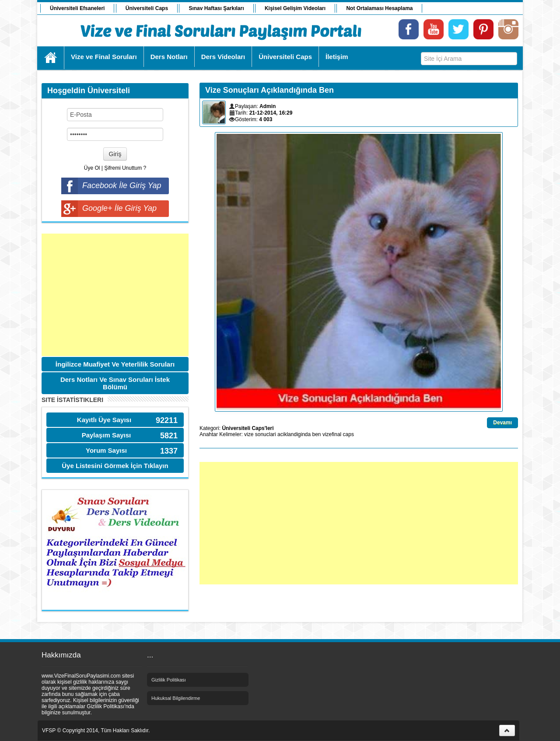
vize (249, 434)
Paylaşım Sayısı (107, 435)
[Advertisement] (115, 295)
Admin (268, 106)
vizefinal (332, 434)
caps (348, 434)
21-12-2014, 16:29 (271, 113)
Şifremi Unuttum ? (125, 168)
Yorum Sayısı (106, 450)
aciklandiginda (294, 434)
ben (317, 434)
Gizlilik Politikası (169, 680)
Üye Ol (92, 168)
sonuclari (266, 434)
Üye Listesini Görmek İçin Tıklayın (115, 466)
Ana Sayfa (51, 58)
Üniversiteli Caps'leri (248, 428)
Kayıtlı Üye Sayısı (104, 420)
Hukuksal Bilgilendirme (176, 698)
